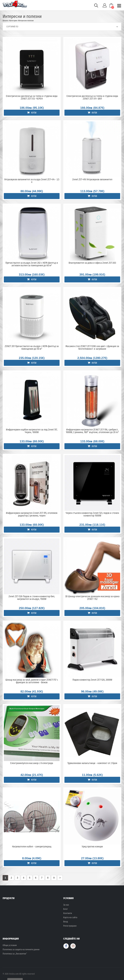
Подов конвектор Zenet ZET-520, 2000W (92, 680)
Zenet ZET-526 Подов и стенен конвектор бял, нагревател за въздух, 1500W (32, 598)
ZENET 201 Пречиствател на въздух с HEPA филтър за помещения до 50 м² (32, 348)
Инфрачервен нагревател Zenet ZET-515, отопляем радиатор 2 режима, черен (32, 514)
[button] (96, 7)
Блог (65, 909)
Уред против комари (92, 847)
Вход (66, 922)
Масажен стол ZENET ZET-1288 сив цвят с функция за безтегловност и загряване (92, 348)
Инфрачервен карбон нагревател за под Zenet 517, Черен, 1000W (32, 431)
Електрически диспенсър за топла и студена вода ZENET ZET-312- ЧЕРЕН (32, 97)
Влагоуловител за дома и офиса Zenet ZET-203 (92, 263)
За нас (66, 905)
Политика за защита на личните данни (21, 949)
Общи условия (10, 945)
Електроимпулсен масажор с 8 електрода (32, 763)
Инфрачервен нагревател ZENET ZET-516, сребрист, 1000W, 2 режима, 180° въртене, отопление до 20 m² (92, 431)
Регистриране (70, 926)
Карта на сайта (70, 917)
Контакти (68, 913)
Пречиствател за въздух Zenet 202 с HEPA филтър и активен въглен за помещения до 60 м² (32, 264)
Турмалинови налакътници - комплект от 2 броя (92, 763)
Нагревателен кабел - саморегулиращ (32, 847)
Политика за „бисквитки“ (15, 954)
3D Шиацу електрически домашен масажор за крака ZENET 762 (92, 598)
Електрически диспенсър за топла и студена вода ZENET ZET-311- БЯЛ (92, 97)
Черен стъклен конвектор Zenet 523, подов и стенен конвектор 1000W (92, 514)
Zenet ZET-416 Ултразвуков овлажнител (92, 180)
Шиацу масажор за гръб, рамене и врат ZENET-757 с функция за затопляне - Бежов (32, 681)
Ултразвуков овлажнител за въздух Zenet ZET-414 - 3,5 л (32, 181)
